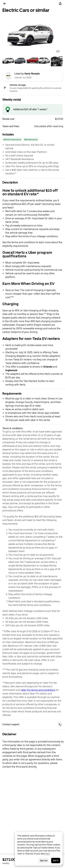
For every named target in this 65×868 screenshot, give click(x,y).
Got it (56, 861)
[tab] (8, 60)
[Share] (60, 4)
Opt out (44, 861)
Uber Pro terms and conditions (38, 690)
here (48, 854)
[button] (32, 34)
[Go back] (5, 4)
